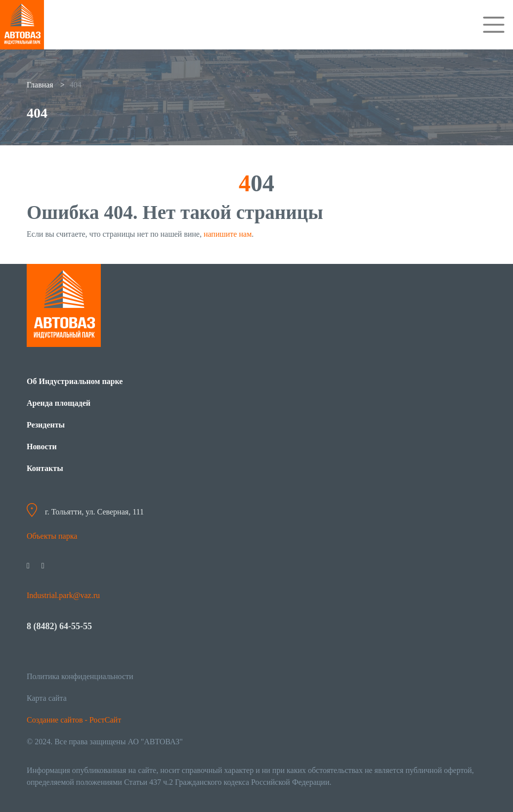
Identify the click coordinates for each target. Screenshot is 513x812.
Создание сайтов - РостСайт (74, 720)
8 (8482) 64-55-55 (59, 626)
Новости (42, 447)
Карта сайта (47, 698)
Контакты (45, 468)
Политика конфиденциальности (80, 676)
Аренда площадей (59, 403)
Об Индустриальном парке (75, 381)
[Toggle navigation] (494, 25)
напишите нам (228, 234)
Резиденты (46, 425)
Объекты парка (52, 536)
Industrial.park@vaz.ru (63, 595)
